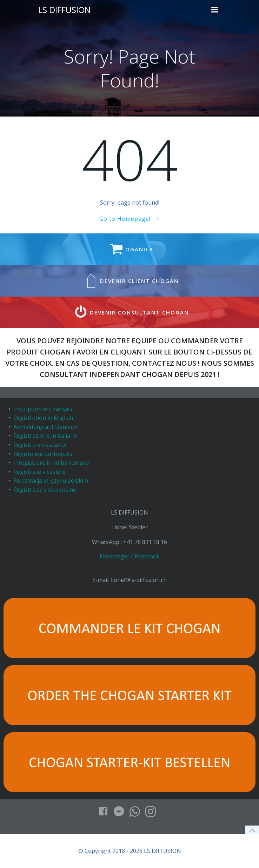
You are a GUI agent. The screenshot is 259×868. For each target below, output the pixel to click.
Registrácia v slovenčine (45, 490)
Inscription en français (43, 409)
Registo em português (43, 454)
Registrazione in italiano (45, 436)
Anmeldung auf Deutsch (45, 427)
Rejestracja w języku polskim (51, 481)
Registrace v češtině (39, 472)
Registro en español (40, 445)
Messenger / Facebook (130, 556)
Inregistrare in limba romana (51, 463)
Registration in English (43, 418)
